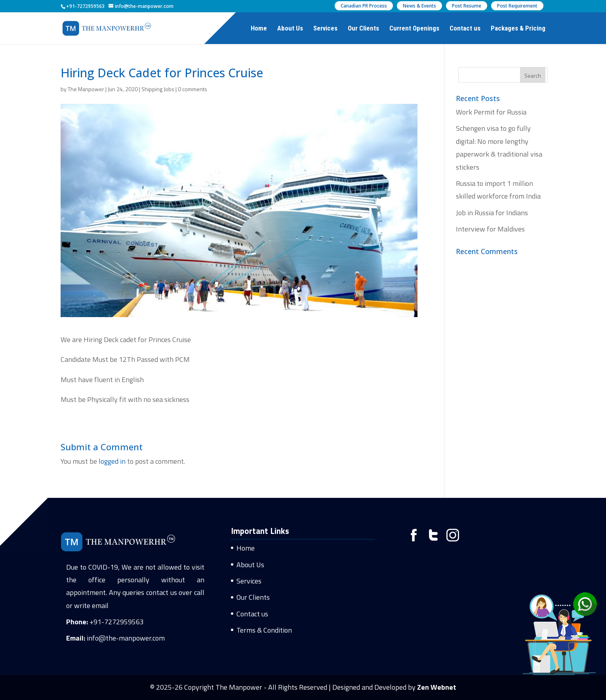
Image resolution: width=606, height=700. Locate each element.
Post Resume (467, 6)
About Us (290, 29)
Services (325, 29)
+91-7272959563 (117, 622)
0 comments (192, 89)
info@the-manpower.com (126, 638)
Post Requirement (517, 6)
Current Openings (414, 29)
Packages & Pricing (518, 29)
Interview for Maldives (490, 229)
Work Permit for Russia (491, 112)
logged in (112, 461)
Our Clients (363, 29)
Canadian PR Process (364, 6)
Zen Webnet (437, 687)
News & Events (419, 6)
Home (259, 29)
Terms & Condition (264, 630)
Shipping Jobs (158, 89)
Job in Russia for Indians (492, 213)
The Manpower (86, 89)
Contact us (465, 29)
